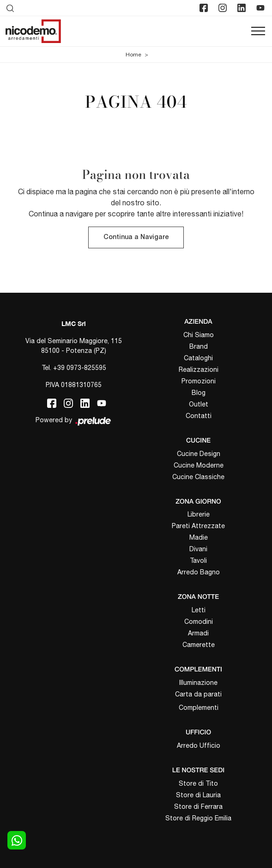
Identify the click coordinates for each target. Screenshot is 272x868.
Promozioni (199, 381)
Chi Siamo (199, 335)
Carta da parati (198, 694)
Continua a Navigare (136, 237)
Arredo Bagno (199, 572)
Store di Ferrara (198, 806)
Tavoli (198, 560)
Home (133, 55)
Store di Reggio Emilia (198, 818)
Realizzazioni (199, 369)
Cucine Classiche (198, 477)
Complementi (199, 708)
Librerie (199, 514)
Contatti (199, 416)
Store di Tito (198, 783)
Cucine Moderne (199, 465)
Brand (199, 346)
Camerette (199, 645)
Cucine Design (199, 454)
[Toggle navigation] (258, 31)
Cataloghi (198, 358)
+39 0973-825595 (80, 368)
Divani (198, 549)
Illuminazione (198, 683)
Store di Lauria (198, 795)
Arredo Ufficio (199, 745)
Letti (199, 610)
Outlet (199, 404)
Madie (199, 537)
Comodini (199, 622)
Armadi (198, 633)
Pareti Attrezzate (198, 526)
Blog (199, 393)
